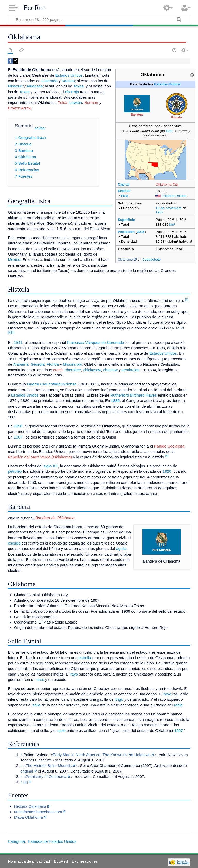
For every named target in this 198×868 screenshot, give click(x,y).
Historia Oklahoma (30, 806)
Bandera (137, 115)
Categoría (16, 841)
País (125, 196)
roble (178, 705)
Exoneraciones (85, 861)
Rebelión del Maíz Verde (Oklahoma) (40, 457)
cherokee (73, 370)
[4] (167, 456)
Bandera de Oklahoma (54, 518)
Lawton (76, 103)
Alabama (21, 364)
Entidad (124, 191)
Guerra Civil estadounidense (52, 384)
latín (169, 131)
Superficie (126, 220)
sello (36, 705)
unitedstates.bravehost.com (38, 812)
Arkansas (34, 86)
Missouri (15, 86)
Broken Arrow (19, 108)
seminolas (130, 370)
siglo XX (51, 466)
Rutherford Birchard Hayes (134, 395)
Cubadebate (151, 260)
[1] (187, 299)
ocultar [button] (40, 128)
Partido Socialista (169, 446)
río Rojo (72, 92)
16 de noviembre (169, 208)
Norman (91, 103)
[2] (9, 332)
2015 (141, 232)
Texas (78, 86)
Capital (124, 184)
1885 (115, 401)
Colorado (49, 81)
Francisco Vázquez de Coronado (96, 342)
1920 (167, 471)
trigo (119, 699)
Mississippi (72, 364)
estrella (85, 658)
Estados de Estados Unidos (52, 841)
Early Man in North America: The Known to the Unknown (102, 755)
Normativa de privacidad (29, 861)
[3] (13, 332)
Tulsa (63, 103)
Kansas (68, 81)
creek (58, 370)
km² (172, 225)
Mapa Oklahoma (28, 817)
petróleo (15, 471)
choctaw (110, 370)
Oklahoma (125, 260)
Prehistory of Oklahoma (46, 777)
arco (40, 680)
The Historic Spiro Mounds (49, 765)
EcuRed (35, 8)
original (27, 771)
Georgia (38, 364)
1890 (18, 426)
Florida (53, 364)
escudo (14, 543)
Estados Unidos (167, 84)
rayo (74, 674)
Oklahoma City (167, 184)
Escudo (176, 117)
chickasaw (92, 370)
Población (126, 232)
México (14, 260)
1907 (159, 212)
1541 (18, 342)
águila (121, 549)
